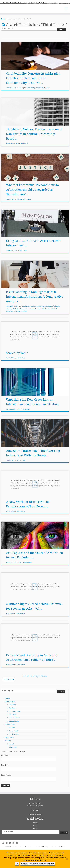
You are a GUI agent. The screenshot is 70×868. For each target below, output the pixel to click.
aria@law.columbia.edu (35, 832)
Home (3, 37)
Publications (10, 743)
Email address (6, 793)
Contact (8, 759)
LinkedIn (35, 847)
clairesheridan (20, 376)
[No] (67, 859)
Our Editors (13, 723)
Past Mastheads (14, 749)
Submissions (13, 766)
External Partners (14, 740)
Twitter (35, 844)
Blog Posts (9, 756)
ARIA (48, 106)
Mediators (23, 327)
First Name (5, 774)
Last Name (5, 784)
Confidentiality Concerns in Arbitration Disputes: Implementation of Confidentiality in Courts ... (33, 96)
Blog (20, 106)
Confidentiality (31, 106)
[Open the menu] (66, 27)
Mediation (16, 327)
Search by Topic (17, 371)
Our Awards (13, 733)
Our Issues (12, 746)
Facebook (35, 841)
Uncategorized (21, 218)
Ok (17, 864)
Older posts (9, 698)
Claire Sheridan (21, 530)
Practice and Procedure (34, 327)
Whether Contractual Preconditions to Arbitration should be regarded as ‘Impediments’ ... (33, 208)
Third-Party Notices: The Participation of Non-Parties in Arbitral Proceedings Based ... (34, 152)
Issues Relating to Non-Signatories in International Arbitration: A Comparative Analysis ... (35, 315)
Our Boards (13, 726)
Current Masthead (14, 736)
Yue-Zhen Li (24, 162)
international (40, 106)
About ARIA (10, 720)
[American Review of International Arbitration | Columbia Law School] (35, 12)
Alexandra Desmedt (21, 330)
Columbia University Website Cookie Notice (38, 864)
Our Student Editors (15, 730)
